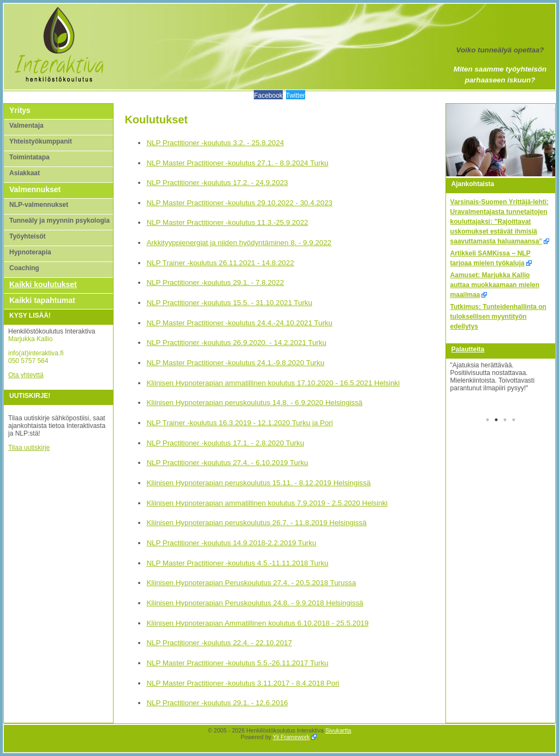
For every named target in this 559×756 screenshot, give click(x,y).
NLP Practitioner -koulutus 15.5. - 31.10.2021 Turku (229, 303)
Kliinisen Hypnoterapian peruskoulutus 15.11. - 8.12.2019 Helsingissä (258, 483)
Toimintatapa (29, 157)
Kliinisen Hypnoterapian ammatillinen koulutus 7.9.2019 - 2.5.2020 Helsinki (267, 503)
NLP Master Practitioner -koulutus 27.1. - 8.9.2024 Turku (237, 163)
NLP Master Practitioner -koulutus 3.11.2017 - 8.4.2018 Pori (243, 683)
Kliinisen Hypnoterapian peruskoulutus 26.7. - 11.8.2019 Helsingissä (256, 523)
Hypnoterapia (30, 252)
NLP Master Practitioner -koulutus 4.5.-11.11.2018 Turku (237, 563)
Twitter (296, 96)
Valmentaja (26, 126)
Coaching (24, 268)
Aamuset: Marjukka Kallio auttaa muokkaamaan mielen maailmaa (495, 285)
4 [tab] (514, 421)
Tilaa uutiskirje (29, 448)
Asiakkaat (25, 173)
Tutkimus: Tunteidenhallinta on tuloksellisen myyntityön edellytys (498, 317)
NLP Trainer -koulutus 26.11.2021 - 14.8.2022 (220, 263)
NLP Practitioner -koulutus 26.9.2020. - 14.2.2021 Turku (236, 343)
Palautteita (468, 349)
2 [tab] (496, 421)
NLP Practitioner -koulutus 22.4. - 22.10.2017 (219, 643)
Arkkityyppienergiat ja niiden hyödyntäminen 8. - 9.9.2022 (239, 243)
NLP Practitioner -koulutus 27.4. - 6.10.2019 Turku (227, 463)
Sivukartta (338, 730)
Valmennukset (35, 189)
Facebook (268, 96)
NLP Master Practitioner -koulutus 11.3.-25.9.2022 (227, 222)
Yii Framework (292, 737)
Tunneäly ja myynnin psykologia (60, 221)
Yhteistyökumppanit (41, 141)
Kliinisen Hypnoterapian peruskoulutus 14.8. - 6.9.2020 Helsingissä (254, 403)
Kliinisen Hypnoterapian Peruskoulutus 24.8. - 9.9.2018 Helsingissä (255, 603)
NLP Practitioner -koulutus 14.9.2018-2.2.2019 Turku (231, 543)
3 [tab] (505, 421)
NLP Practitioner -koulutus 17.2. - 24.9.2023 (217, 183)
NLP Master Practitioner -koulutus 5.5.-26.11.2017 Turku (237, 663)
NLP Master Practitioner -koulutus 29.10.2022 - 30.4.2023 (239, 203)
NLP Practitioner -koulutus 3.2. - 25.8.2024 (215, 143)
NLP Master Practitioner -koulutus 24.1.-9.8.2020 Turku (235, 363)
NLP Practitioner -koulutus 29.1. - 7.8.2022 (215, 282)
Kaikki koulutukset (43, 284)
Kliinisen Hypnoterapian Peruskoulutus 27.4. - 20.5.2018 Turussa (251, 583)
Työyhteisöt (27, 236)
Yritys (20, 110)
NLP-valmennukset (39, 205)
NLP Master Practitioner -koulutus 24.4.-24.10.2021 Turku (239, 323)
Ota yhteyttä (26, 375)
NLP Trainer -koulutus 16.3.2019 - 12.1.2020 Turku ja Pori (239, 423)
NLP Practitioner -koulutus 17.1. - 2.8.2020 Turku (225, 443)
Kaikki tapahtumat (42, 300)
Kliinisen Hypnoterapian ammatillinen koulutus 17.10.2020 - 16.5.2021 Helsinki (273, 383)
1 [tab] (487, 421)
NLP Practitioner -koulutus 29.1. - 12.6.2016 (217, 703)
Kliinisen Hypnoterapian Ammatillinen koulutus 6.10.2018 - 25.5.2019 (257, 623)
